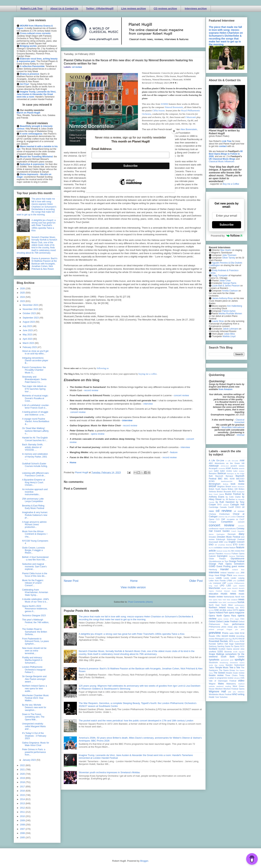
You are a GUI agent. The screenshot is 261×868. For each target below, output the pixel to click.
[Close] (174, 131)
